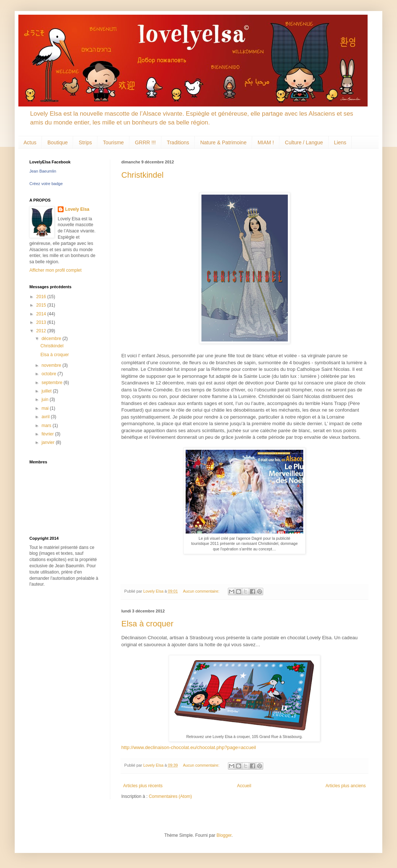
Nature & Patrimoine (223, 142)
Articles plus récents (143, 786)
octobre (49, 374)
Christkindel (142, 175)
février (48, 434)
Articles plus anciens (346, 786)
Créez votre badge (46, 184)
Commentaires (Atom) (170, 796)
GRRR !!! (145, 142)
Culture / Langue (304, 142)
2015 (42, 305)
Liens (340, 142)
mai (46, 408)
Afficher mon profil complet (56, 270)
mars (47, 426)
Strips (85, 142)
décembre (52, 339)
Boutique (58, 142)
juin (46, 399)
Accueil (244, 786)
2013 (42, 322)
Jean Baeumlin (43, 171)
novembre (52, 365)
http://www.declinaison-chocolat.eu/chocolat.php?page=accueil (189, 747)
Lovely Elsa (77, 209)
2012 (42, 331)
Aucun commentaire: (202, 591)
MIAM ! (266, 142)
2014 (42, 314)
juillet (47, 391)
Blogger (224, 835)
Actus (30, 142)
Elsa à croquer (147, 624)
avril (46, 417)
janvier (49, 442)
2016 (42, 297)
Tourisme (113, 142)
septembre (53, 383)
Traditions (178, 142)
